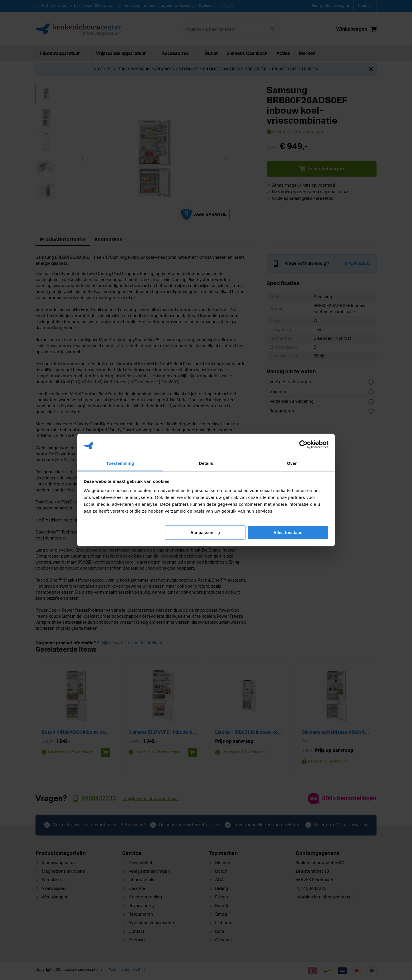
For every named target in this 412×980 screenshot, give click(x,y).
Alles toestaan (288, 533)
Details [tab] (206, 463)
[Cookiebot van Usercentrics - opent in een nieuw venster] (303, 444)
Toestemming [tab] (120, 463)
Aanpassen (205, 533)
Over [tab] (292, 463)
